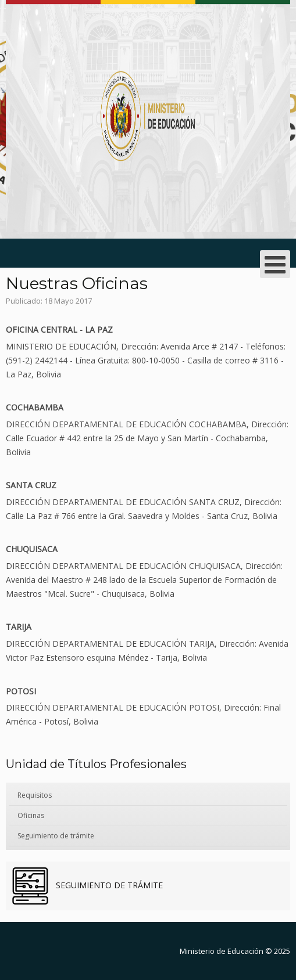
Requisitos (35, 795)
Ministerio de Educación (222, 951)
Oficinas (31, 815)
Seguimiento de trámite (56, 836)
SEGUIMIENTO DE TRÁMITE (108, 885)
